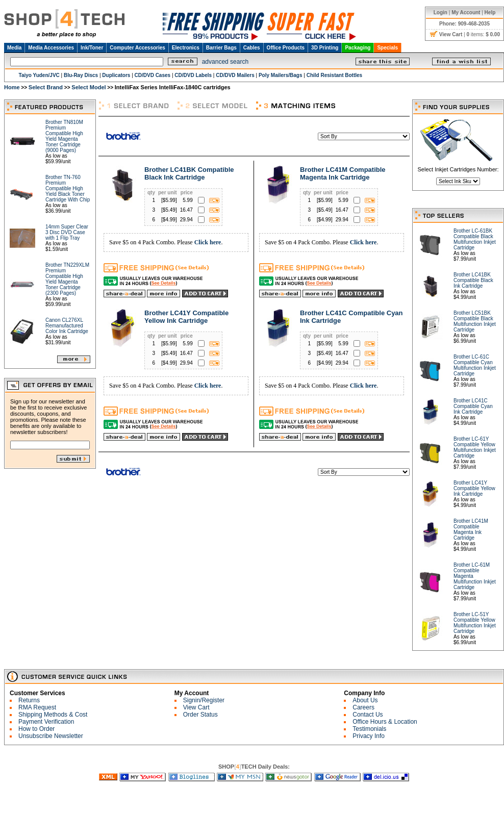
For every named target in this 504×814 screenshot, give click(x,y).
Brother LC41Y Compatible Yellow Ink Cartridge (186, 317)
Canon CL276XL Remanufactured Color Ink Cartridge (67, 326)
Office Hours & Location (385, 722)
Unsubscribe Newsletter (51, 736)
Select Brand (46, 87)
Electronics (186, 48)
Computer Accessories (137, 48)
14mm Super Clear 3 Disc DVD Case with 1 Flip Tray (67, 232)
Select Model (89, 87)
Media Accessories (51, 48)
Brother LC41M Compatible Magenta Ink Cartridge (343, 173)
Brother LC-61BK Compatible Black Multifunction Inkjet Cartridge (475, 239)
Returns (29, 700)
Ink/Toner (92, 48)
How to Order (36, 729)
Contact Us (368, 715)
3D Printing (325, 48)
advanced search (225, 62)
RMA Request (37, 707)
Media (14, 48)
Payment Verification (46, 722)
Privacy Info (369, 736)
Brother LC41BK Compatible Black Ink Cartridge (189, 173)
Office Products (286, 48)
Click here (208, 242)
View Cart (196, 707)
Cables (252, 48)
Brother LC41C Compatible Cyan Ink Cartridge (473, 406)
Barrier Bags (221, 48)
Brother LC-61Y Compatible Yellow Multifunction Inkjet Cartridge (475, 447)
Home (12, 87)
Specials (387, 48)
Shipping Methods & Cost (53, 715)
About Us (365, 700)
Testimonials (369, 729)
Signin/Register (204, 700)
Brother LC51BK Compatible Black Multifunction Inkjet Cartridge (475, 321)
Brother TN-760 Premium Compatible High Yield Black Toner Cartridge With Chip (68, 188)
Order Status (200, 715)
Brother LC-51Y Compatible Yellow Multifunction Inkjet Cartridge (475, 623)
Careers (363, 707)
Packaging (358, 48)
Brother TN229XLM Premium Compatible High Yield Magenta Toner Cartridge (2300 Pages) (67, 279)
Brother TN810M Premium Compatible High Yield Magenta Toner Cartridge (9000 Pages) (64, 136)
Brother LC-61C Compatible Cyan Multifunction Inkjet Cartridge (475, 365)
